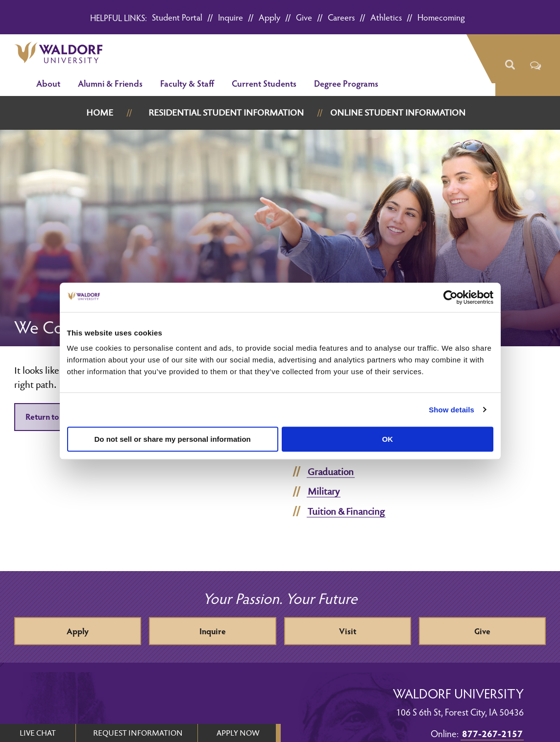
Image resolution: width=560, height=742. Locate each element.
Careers (341, 17)
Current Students (264, 83)
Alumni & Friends (110, 83)
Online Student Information (398, 112)
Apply (269, 17)
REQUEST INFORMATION (138, 733)
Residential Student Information (226, 112)
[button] (510, 65)
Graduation (331, 472)
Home (100, 112)
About (48, 83)
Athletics (386, 17)
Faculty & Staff (187, 83)
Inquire (231, 17)
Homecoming (441, 17)
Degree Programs (346, 83)
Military (324, 491)
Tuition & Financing (346, 511)
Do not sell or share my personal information (173, 439)
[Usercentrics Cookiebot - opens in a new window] (450, 297)
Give (304, 17)
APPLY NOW (238, 733)
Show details (451, 410)
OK (388, 439)
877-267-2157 (492, 733)
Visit (348, 631)
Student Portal (177, 17)
